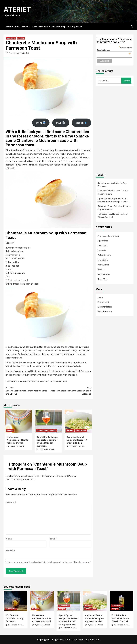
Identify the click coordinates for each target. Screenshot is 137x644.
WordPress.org (105, 311)
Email (53, 539)
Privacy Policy (75, 26)
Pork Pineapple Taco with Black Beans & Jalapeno (70, 391)
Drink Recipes (42, 430)
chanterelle (21, 381)
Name (9, 539)
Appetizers (11, 38)
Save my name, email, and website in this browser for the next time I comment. (49, 562)
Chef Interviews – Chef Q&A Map (49, 26)
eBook (81, 123)
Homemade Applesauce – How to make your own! (18, 440)
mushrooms (31, 381)
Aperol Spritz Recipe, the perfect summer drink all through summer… (114, 200)
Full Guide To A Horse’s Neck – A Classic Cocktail (113, 215)
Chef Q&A (103, 245)
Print (41, 123)
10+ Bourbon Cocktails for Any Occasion (112, 184)
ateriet (26, 53)
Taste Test (103, 279)
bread (13, 381)
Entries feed (103, 302)
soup (48, 381)
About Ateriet (13, 26)
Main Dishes (103, 265)
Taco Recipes (81, 430)
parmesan (41, 381)
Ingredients (103, 260)
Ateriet (17, 9)
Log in (101, 298)
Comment (12, 502)
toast (65, 381)
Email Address (114, 50)
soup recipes (56, 381)
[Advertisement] (116, 128)
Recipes (21, 38)
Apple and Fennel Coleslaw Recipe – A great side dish (77, 440)
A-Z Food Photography (108, 236)
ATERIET (26, 26)
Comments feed (105, 307)
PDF (61, 123)
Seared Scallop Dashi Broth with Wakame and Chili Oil (27, 391)
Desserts (102, 250)
